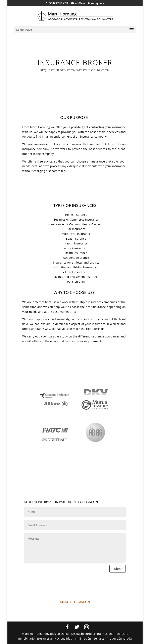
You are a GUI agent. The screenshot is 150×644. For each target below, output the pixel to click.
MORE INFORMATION (75, 602)
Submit (118, 569)
